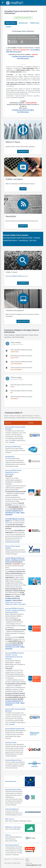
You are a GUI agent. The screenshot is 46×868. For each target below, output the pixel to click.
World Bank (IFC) (10, 457)
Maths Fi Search (17, 276)
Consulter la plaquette (12, 511)
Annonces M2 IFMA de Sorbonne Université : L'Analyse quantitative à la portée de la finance (15, 610)
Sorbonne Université (16, 72)
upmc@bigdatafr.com (15, 507)
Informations (22, 604)
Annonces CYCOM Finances (13, 447)
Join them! (12, 442)
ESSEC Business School (23, 70)
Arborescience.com (11, 781)
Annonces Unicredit (11, 742)
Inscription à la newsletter (23, 18)
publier (23, 189)
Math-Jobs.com (10, 819)
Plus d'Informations (23, 59)
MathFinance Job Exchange (13, 827)
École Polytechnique (28, 68)
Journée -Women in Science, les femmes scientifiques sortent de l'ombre (15, 560)
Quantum (9, 27)
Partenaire (7, 235)
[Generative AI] (23, 23)
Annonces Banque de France (13, 760)
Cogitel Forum (17, 863)
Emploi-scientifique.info (12, 809)
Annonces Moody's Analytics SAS (15, 729)
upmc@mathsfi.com (15, 641)
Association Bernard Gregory (13, 789)
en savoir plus (23, 151)
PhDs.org (8, 835)
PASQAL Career (35, 23)
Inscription (23, 226)
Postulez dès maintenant (12, 542)
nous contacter (23, 321)
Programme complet (11, 604)
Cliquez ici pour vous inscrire (13, 602)
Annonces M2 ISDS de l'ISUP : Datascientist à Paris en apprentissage (14, 472)
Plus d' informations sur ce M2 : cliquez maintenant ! (15, 513)
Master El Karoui (11, 23)
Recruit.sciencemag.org (12, 845)
